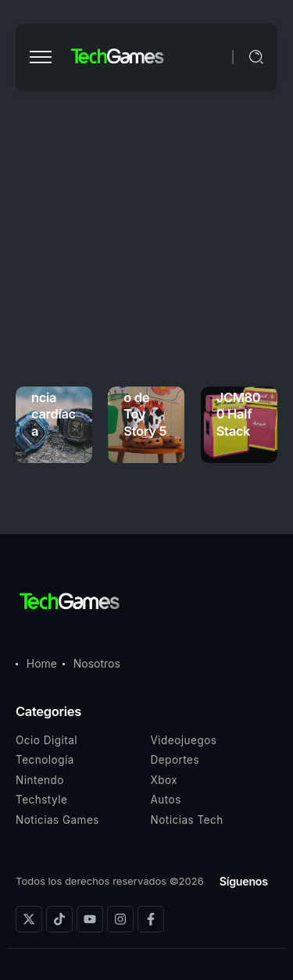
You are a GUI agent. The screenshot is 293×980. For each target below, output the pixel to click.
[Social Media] (29, 919)
